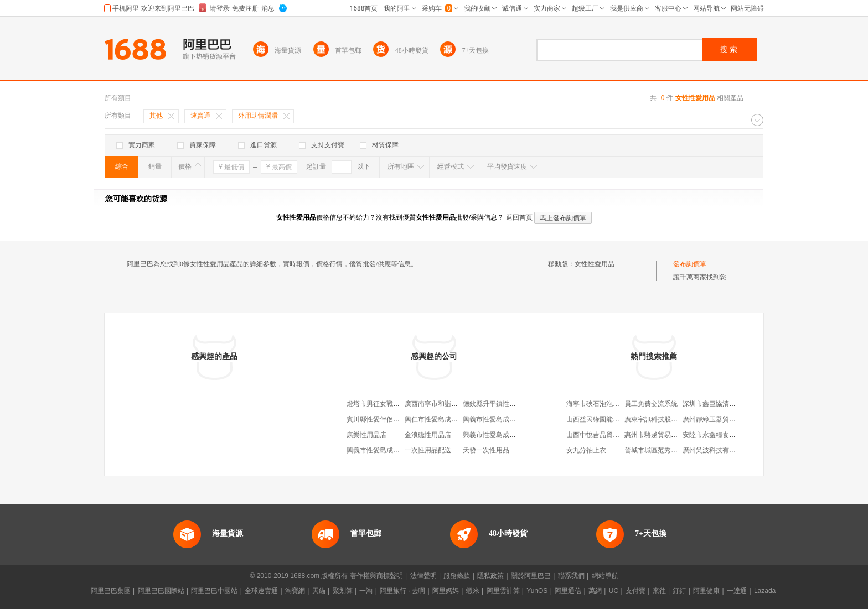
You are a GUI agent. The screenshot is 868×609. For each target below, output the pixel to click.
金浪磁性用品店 (428, 435)
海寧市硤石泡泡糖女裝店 (603, 404)
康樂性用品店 (366, 435)
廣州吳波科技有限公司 (716, 450)
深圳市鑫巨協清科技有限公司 (726, 404)
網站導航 (605, 576)
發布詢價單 (690, 264)
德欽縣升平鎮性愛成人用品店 (506, 404)
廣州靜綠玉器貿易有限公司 (722, 419)
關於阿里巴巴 (531, 576)
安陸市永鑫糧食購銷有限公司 (726, 435)
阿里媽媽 (446, 591)
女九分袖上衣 (586, 450)
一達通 (737, 591)
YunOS (537, 591)
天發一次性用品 (486, 450)
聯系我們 (571, 576)
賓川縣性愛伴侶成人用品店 (386, 419)
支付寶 (635, 591)
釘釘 (679, 591)
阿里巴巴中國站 (214, 591)
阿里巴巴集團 (111, 591)
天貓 (319, 591)
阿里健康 (706, 591)
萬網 (595, 591)
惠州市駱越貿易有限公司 (661, 435)
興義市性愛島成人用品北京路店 (393, 450)
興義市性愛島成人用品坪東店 (506, 435)
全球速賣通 (261, 591)
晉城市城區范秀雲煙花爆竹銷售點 (674, 450)
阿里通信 (568, 591)
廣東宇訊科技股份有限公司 (664, 419)
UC (614, 591)
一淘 (366, 591)
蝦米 (473, 591)
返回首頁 (519, 217)
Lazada (765, 591)
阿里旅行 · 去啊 (402, 591)
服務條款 (457, 576)
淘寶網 (295, 591)
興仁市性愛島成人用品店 (441, 419)
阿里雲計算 (503, 591)
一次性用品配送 (428, 450)
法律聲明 (423, 576)
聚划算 (343, 591)
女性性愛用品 (595, 264)
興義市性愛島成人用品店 (499, 419)
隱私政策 (490, 576)
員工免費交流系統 (651, 404)
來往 (659, 591)
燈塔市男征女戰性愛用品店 (386, 404)
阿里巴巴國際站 (161, 591)
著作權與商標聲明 (376, 576)
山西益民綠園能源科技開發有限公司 (619, 419)
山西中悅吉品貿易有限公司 (606, 435)
